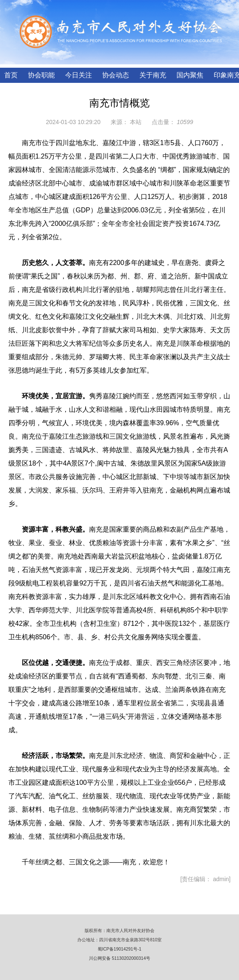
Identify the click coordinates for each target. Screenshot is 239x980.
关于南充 (153, 75)
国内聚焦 (190, 75)
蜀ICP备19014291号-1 (120, 949)
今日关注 (79, 75)
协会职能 (41, 75)
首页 (11, 75)
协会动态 (116, 75)
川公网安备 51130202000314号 (119, 958)
